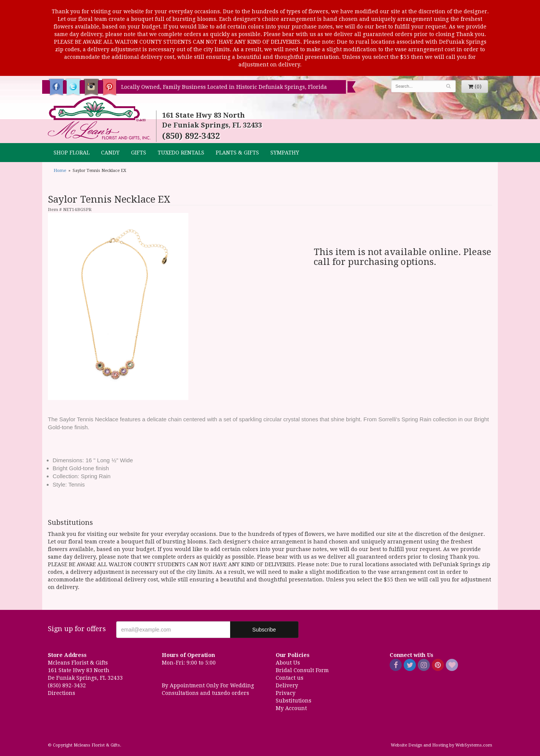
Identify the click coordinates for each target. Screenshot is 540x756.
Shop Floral (72, 153)
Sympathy (285, 153)
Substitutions (294, 701)
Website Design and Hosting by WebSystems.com (441, 745)
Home (60, 171)
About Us (288, 663)
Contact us (290, 678)
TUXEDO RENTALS (181, 153)
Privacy (286, 693)
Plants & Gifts (237, 153)
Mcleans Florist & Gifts (99, 118)
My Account (291, 708)
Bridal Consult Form (302, 670)
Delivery (287, 685)
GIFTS (139, 153)
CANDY (110, 153)
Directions (62, 693)
